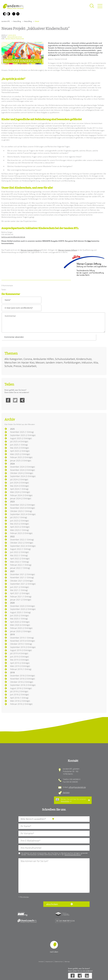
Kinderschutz (84, 359)
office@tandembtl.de (77, 787)
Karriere (66, 792)
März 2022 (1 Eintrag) (19, 562)
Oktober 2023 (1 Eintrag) (21, 511)
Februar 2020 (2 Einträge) (21, 628)
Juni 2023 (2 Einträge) (19, 521)
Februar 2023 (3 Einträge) (21, 533)
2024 (12, 464)
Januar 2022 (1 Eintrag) (20, 568)
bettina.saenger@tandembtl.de (13, 237)
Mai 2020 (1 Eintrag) (19, 619)
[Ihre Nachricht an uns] (54, 875)
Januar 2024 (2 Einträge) (21, 498)
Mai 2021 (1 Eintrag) (19, 590)
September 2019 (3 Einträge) (23, 647)
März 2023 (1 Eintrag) (19, 530)
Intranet (41, 961)
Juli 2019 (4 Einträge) (19, 653)
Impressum (49, 961)
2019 (12, 634)
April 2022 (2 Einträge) (20, 558)
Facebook (8, 400)
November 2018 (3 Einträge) (22, 679)
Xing (22, 400)
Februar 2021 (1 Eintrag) (21, 597)
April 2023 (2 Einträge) (20, 527)
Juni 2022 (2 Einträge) (19, 552)
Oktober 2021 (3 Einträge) (22, 581)
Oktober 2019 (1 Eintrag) (21, 644)
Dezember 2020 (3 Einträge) (22, 606)
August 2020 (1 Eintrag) (20, 612)
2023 (12, 502)
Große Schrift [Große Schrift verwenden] (18, 14)
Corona (28, 359)
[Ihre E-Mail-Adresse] (54, 841)
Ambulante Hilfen (44, 359)
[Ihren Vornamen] (54, 833)
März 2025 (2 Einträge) (20, 454)
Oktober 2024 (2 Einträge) (22, 473)
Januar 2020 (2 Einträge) (21, 631)
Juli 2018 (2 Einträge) (19, 691)
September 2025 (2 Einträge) (23, 435)
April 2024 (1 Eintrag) (19, 489)
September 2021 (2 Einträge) (23, 584)
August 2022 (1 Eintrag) (20, 549)
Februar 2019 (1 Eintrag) (21, 669)
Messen (40, 362)
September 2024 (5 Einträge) (23, 476)
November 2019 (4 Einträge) (22, 641)
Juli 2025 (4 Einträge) (19, 441)
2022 (12, 536)
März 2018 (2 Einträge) (20, 701)
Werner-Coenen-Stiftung (30, 250)
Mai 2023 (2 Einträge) (19, 524)
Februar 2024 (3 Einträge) (21, 495)
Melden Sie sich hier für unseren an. (73, 800)
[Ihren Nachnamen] (54, 826)
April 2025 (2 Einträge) (20, 451)
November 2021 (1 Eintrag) (22, 577)
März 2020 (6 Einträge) (20, 625)
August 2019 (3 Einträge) (21, 650)
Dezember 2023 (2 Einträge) (22, 505)
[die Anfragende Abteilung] (54, 819)
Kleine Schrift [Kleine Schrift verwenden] (14, 14)
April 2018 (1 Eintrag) (19, 698)
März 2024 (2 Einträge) (20, 492)
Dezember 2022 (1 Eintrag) (22, 540)
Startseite (13, 6)
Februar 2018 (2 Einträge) (21, 704)
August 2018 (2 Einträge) (21, 688)
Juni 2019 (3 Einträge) (19, 657)
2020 (12, 603)
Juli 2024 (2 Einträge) (19, 479)
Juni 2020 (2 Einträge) (19, 615)
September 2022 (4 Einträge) (23, 546)
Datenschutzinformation (73, 855)
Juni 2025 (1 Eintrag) (19, 445)
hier (89, 241)
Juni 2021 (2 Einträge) (19, 587)
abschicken (52, 904)
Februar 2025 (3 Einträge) (21, 457)
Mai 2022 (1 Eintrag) (19, 555)
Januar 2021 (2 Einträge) (21, 600)
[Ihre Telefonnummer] (54, 848)
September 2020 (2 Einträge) (23, 609)
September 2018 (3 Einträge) (23, 685)
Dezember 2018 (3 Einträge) (22, 676)
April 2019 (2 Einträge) (20, 663)
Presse (17, 366)
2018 (12, 672)
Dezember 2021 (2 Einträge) (22, 574)
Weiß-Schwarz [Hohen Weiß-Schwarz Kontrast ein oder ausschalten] (9, 14)
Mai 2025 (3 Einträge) (19, 448)
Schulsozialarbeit (65, 359)
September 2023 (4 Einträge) (23, 514)
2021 (12, 571)
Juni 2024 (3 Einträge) (19, 483)
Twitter (15, 400)
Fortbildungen (72, 362)
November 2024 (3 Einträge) (22, 470)
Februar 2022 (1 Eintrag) (21, 565)
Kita (96, 362)
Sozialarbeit (29, 366)
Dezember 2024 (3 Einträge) (22, 467)
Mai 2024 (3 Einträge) (19, 486)
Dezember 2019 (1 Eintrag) (22, 638)
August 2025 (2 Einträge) (21, 438)
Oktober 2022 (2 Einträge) (22, 543)
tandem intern (54, 362)
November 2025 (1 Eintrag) (22, 432)
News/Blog (17, 21)
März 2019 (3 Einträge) (20, 666)
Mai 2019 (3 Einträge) (19, 660)
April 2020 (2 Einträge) (20, 622)
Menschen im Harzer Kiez (19, 362)
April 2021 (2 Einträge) (20, 593)
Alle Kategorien (13, 359)
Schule (8, 366)
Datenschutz (59, 961)
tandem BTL (6, 21)
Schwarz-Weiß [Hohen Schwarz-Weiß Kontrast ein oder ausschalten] (4, 14)
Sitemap (67, 961)
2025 (12, 429)
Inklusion (87, 362)
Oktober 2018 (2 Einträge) (22, 682)
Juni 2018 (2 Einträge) (19, 694)
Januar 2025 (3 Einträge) (21, 461)
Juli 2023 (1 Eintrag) (19, 517)
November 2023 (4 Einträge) (22, 508)
